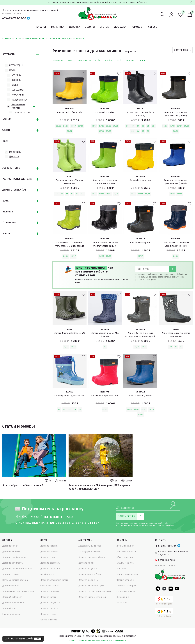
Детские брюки (10, 546)
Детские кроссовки (50, 563)
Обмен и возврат (125, 557)
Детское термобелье (13, 603)
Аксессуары (16, 65)
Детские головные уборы (92, 557)
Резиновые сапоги (36, 39)
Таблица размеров (126, 586)
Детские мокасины (50, 569)
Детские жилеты (11, 552)
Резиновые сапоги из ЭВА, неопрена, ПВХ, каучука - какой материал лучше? (100, 487)
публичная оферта (118, 641)
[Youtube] (177, 589)
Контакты (122, 603)
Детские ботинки (49, 546)
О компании (123, 597)
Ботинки (16, 75)
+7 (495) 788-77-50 (14, 18)
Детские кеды (48, 557)
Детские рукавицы (88, 580)
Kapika (98, 60)
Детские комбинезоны (14, 557)
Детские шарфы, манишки (92, 597)
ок (38, 639)
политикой (173, 274)
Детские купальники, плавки (17, 569)
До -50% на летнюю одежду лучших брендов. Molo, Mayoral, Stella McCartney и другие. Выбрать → (97, 2)
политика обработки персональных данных (89, 641)
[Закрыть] (191, 2)
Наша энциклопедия (127, 574)
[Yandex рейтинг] (164, 601)
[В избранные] (83, 73)
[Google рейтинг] (164, 613)
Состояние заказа (126, 591)
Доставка (120, 27)
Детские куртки (10, 574)
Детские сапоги (48, 597)
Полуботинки (19, 100)
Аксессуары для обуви (90, 552)
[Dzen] (164, 589)
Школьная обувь (49, 620)
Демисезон (58, 60)
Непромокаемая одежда (15, 580)
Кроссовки (17, 90)
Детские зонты (86, 563)
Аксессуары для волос (90, 546)
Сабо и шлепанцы (50, 586)
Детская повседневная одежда (18, 591)
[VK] (171, 589)
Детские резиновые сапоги (54, 580)
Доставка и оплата (126, 552)
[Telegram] (28, 18)
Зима (70, 60)
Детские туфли (48, 614)
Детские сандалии (50, 591)
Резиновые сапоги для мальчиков (66, 39)
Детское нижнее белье (90, 574)
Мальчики (58, 27)
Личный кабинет (125, 546)
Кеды (15, 85)
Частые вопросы (125, 580)
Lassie (119, 60)
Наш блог (153, 27)
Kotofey (109, 60)
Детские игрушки (88, 569)
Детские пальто (10, 586)
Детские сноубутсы (50, 603)
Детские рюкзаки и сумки (92, 586)
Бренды (104, 27)
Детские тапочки (49, 608)
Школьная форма (11, 614)
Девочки (75, 27)
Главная (8, 39)
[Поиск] (162, 15)
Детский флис (9, 608)
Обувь (19, 39)
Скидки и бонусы (125, 563)
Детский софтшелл (12, 597)
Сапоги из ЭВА (22, 113)
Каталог (41, 27)
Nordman (131, 60)
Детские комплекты (13, 563)
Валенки (16, 80)
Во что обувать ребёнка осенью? (23, 485)
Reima (142, 60)
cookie (29, 639)
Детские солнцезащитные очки (95, 591)
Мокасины (18, 95)
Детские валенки (49, 552)
